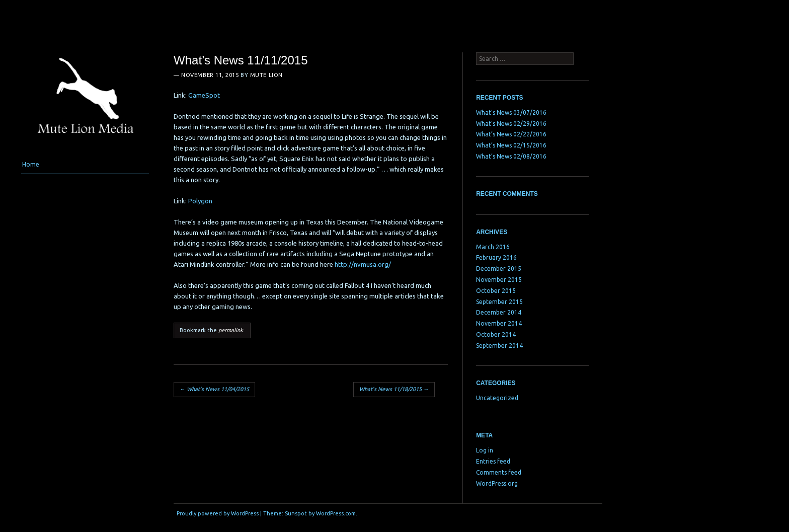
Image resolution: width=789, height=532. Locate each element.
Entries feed (493, 461)
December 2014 (499, 312)
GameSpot (204, 95)
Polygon (200, 201)
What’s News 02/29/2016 (511, 124)
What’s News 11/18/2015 (394, 389)
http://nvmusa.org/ (363, 264)
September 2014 (499, 346)
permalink (231, 330)
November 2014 (499, 323)
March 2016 (493, 247)
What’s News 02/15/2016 (511, 145)
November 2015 (499, 280)
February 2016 (496, 257)
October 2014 (496, 334)
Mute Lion (266, 75)
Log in (485, 450)
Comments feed (499, 472)
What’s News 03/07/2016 (511, 112)
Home (31, 164)
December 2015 (499, 269)
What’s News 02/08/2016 (511, 156)
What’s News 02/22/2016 (511, 134)
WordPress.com (336, 513)
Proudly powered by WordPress (218, 513)
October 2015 (496, 291)
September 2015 (499, 302)
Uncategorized (497, 398)
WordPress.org (497, 483)
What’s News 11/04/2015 (214, 389)
